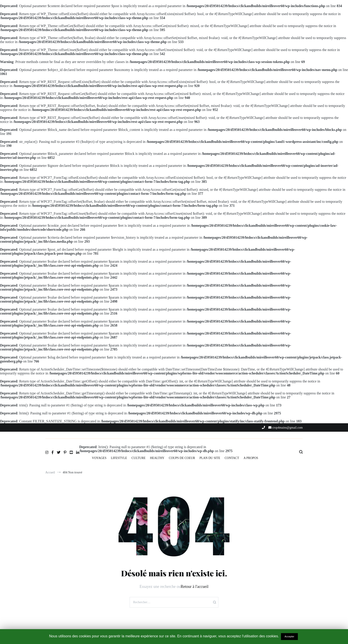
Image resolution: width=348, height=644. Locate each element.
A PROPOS (251, 458)
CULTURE (139, 458)
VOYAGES (99, 458)
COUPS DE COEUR (182, 458)
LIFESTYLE (119, 458)
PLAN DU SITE (210, 458)
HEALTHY (157, 458)
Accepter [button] (289, 636)
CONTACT (232, 458)
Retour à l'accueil (195, 587)
